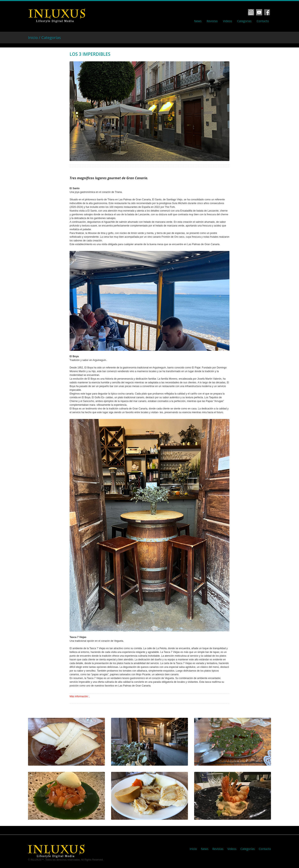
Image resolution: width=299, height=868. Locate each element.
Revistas (212, 21)
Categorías (51, 38)
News (198, 21)
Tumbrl (267, 12)
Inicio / (35, 38)
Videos (227, 21)
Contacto (263, 21)
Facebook (251, 12)
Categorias (244, 21)
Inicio (193, 849)
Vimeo (259, 12)
